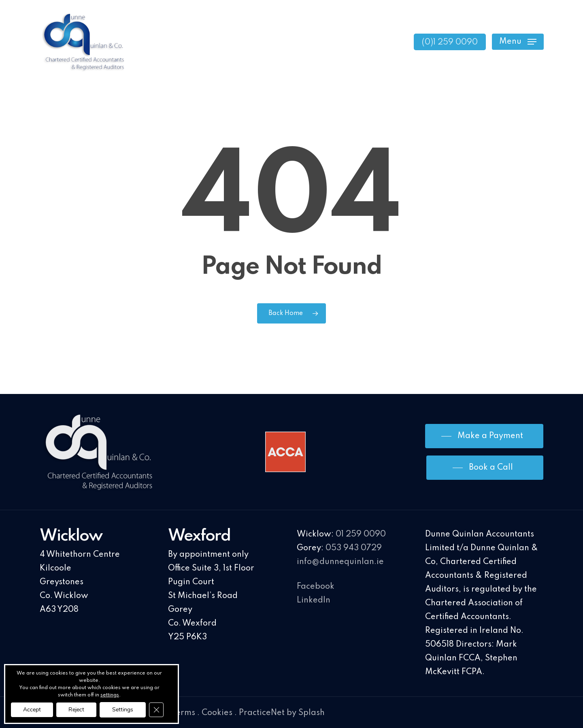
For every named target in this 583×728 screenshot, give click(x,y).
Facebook (316, 587)
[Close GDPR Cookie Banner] (156, 710)
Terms (183, 713)
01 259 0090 (361, 534)
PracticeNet (262, 713)
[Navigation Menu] (518, 42)
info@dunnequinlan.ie (340, 562)
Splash (312, 713)
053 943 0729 (354, 548)
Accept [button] (32, 710)
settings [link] (110, 695)
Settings (123, 710)
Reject (76, 710)
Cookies (217, 713)
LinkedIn (314, 600)
